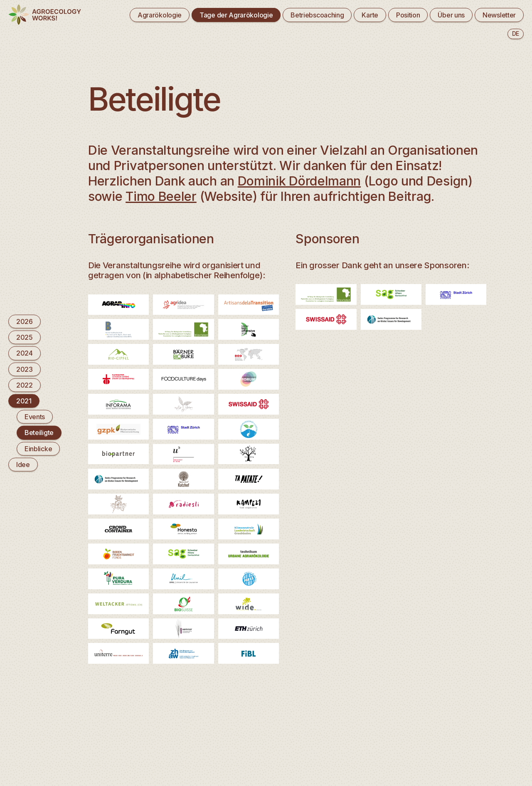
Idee (23, 464)
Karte (370, 15)
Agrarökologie (160, 15)
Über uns (451, 15)
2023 (25, 369)
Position (408, 15)
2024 (25, 353)
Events (35, 417)
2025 (25, 337)
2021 (24, 401)
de (516, 33)
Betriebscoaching (317, 15)
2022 (25, 385)
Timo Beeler (161, 196)
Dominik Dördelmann (299, 181)
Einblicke (38, 448)
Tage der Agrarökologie (236, 15)
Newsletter (499, 15)
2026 (25, 321)
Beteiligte (39, 433)
